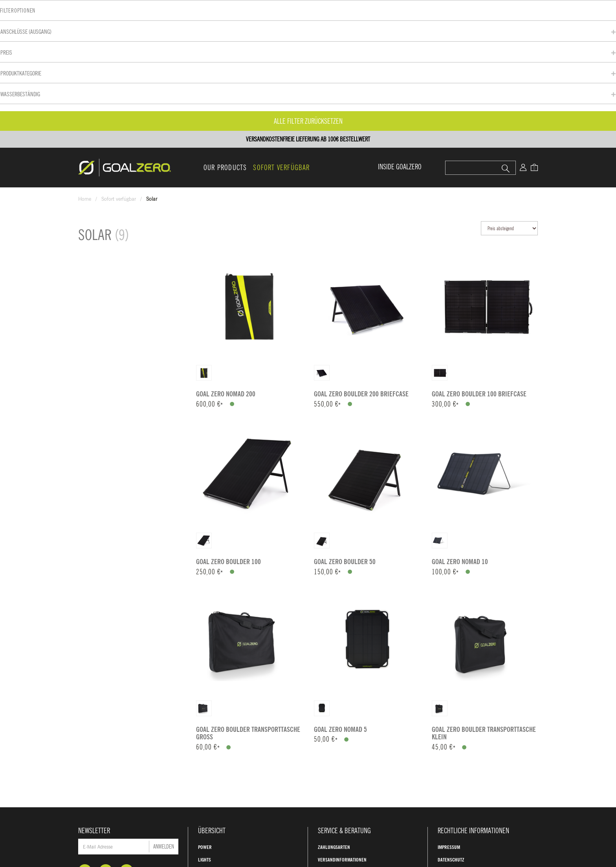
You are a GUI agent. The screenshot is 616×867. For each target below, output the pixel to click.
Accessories (211, 754)
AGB (441, 741)
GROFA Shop (450, 766)
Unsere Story (332, 766)
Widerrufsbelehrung (460, 754)
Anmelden (164, 716)
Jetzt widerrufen (466, 786)
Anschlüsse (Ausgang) (104, 154)
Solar (204, 741)
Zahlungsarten (334, 716)
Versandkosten (531, 828)
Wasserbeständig (98, 216)
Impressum (449, 716)
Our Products (225, 37)
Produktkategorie (99, 195)
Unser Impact (332, 779)
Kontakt (334, 843)
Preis (84, 175)
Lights (204, 729)
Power (205, 716)
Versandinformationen (342, 729)
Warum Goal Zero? (337, 754)
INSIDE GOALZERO (400, 36)
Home (85, 68)
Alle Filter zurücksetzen (131, 243)
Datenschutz (451, 729)
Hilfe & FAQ (330, 741)
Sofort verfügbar (281, 37)
